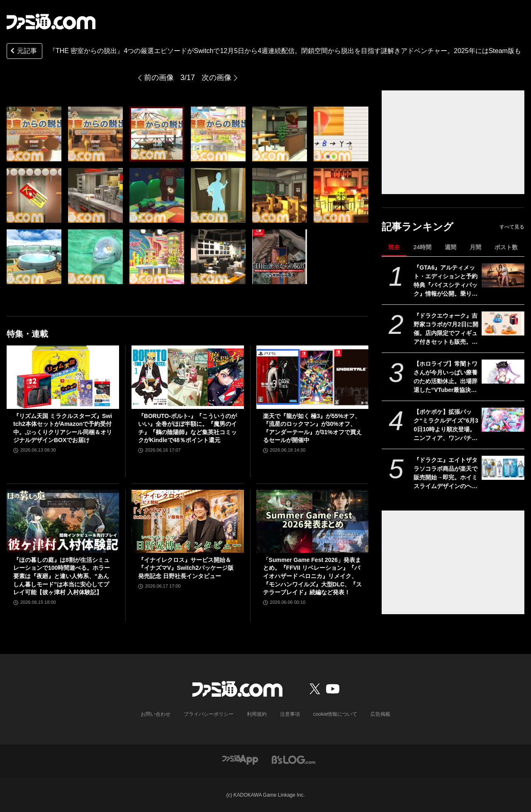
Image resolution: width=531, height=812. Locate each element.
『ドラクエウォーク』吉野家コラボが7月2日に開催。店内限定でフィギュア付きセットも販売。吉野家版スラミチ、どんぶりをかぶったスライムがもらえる (446, 329)
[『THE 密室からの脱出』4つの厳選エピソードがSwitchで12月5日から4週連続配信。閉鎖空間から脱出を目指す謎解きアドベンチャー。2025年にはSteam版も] (34, 134)
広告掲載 (380, 714)
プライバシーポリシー (209, 714)
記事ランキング (418, 227)
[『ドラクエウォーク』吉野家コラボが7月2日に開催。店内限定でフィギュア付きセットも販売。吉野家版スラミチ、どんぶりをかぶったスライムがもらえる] (503, 323)
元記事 (23, 52)
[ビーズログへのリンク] (294, 759)
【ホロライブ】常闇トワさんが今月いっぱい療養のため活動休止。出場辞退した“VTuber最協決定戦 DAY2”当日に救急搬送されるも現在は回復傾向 (446, 377)
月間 (475, 247)
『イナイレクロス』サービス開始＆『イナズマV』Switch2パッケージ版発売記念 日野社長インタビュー (186, 568)
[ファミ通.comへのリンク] (51, 22)
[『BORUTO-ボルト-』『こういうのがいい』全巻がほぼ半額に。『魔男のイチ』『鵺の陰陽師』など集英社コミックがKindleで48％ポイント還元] (188, 377)
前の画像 (159, 78)
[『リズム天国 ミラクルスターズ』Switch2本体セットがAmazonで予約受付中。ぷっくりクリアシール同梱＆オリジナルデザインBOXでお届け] (63, 377)
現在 (394, 247)
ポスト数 (506, 247)
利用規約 (257, 714)
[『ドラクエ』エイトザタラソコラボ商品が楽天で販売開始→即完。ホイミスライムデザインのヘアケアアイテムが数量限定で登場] (503, 468)
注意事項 (290, 714)
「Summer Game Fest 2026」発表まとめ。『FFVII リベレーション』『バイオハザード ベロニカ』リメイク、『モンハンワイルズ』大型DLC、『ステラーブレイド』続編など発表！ (313, 576)
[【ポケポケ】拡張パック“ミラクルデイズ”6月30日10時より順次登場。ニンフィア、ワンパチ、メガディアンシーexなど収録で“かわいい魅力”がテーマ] (503, 420)
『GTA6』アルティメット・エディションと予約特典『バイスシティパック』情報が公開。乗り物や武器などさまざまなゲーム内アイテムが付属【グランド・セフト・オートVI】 (446, 281)
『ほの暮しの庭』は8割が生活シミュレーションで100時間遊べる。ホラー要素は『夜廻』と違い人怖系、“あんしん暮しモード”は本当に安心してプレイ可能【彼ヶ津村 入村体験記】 (62, 576)
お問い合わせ (156, 714)
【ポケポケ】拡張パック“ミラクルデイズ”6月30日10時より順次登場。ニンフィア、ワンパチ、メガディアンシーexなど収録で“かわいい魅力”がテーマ (446, 425)
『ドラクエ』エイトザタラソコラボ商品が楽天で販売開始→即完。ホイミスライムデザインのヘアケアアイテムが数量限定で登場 (446, 474)
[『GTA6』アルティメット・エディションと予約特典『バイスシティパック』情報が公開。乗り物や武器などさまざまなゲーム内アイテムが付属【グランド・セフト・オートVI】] (503, 275)
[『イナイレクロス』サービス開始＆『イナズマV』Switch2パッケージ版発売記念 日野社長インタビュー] (188, 521)
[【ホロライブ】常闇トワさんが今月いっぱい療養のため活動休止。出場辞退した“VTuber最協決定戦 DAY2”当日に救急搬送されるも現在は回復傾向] (503, 372)
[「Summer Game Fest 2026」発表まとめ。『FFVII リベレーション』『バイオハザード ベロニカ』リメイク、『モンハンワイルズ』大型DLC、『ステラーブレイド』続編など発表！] (313, 521)
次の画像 (217, 78)
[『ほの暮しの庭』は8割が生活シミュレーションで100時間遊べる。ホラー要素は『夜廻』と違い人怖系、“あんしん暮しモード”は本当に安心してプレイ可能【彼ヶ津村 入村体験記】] (63, 521)
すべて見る (512, 227)
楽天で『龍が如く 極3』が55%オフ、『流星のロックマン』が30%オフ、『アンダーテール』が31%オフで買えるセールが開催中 (312, 428)
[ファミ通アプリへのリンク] (240, 759)
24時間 (422, 247)
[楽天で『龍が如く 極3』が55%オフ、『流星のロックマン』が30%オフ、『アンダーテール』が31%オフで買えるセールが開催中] (313, 377)
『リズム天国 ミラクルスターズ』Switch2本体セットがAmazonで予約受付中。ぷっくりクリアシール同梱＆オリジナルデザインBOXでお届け (63, 428)
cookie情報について (335, 714)
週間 (451, 247)
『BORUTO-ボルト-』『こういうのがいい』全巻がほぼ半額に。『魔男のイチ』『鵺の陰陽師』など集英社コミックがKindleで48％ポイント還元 (188, 428)
